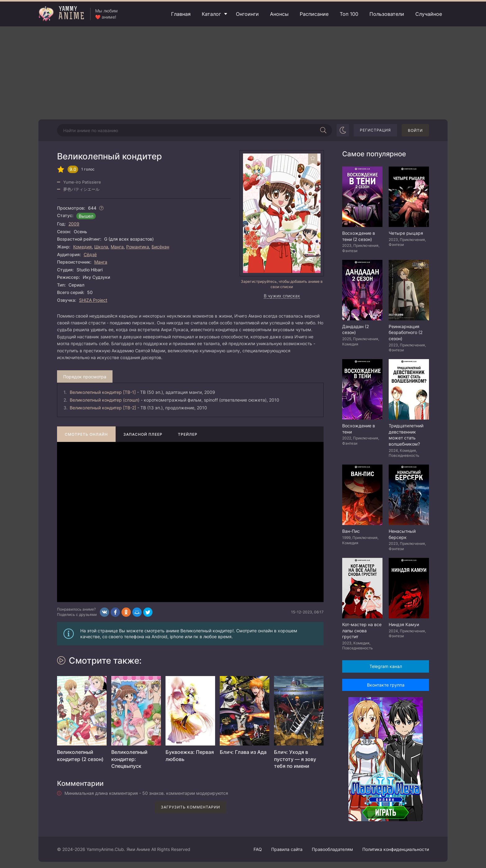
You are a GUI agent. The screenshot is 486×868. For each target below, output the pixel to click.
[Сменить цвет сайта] (343, 130)
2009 (74, 224)
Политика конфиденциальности (396, 849)
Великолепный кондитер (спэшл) (105, 400)
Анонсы (279, 14)
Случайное (429, 14)
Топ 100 (349, 14)
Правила (287, 849)
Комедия (82, 247)
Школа (101, 247)
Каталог (211, 14)
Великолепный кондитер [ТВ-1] (103, 392)
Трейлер (188, 434)
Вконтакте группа (386, 685)
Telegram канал (386, 666)
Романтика (138, 247)
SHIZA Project (93, 300)
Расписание (314, 14)
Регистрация (375, 130)
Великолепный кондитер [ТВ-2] (103, 408)
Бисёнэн (160, 247)
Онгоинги (247, 14)
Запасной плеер (143, 434)
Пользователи (387, 14)
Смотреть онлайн (86, 434)
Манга (117, 247)
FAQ (258, 849)
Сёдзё (90, 254)
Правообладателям (332, 849)
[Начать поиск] (323, 130)
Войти (415, 130)
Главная (181, 14)
